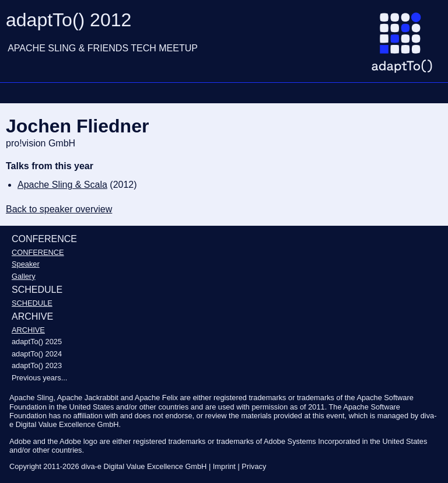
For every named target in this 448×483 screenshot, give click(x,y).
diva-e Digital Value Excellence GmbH (144, 466)
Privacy (254, 466)
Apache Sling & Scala (62, 185)
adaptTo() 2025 (37, 342)
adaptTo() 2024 (37, 354)
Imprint (224, 466)
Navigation (15, 93)
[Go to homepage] (406, 47)
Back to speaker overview (59, 209)
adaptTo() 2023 (37, 365)
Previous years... (39, 378)
